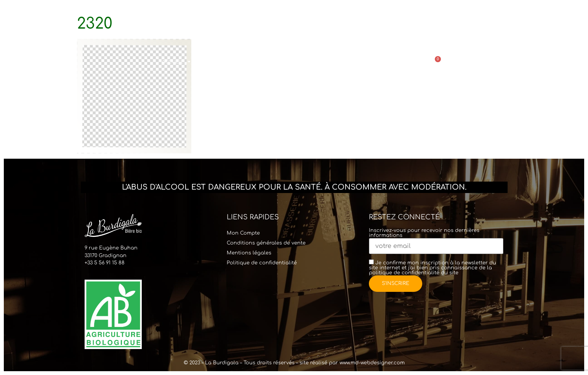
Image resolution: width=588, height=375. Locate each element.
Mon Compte (243, 233)
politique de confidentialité (404, 273)
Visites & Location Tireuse (231, 62)
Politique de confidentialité (262, 263)
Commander (318, 62)
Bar (276, 62)
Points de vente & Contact (378, 62)
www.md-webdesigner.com (372, 363)
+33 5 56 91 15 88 (105, 263)
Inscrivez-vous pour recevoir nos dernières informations (436, 239)
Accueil (176, 62)
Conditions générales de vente (266, 243)
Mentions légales (249, 253)
